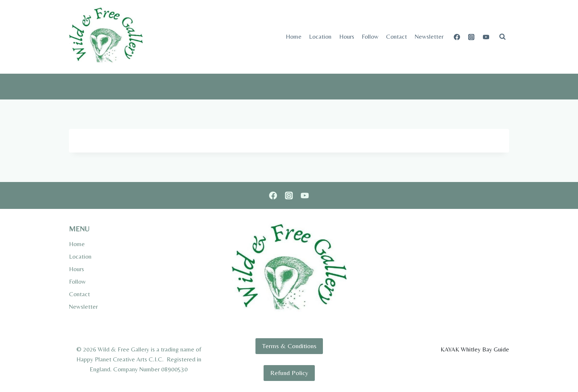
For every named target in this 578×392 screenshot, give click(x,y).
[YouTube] (486, 37)
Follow (370, 36)
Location (320, 36)
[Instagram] (471, 37)
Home (294, 36)
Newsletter (429, 36)
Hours (347, 36)
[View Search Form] (502, 37)
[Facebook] (457, 37)
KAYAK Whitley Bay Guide (475, 349)
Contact (396, 36)
